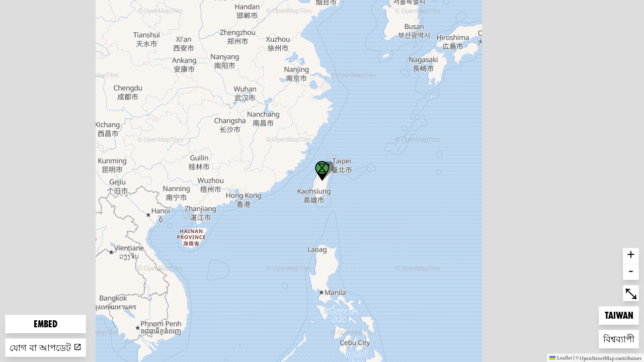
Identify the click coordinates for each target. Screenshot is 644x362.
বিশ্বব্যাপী (619, 338)
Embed (46, 324)
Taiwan (621, 314)
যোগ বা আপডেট (46, 348)
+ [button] (631, 256)
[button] (322, 171)
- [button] (631, 272)
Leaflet (561, 357)
